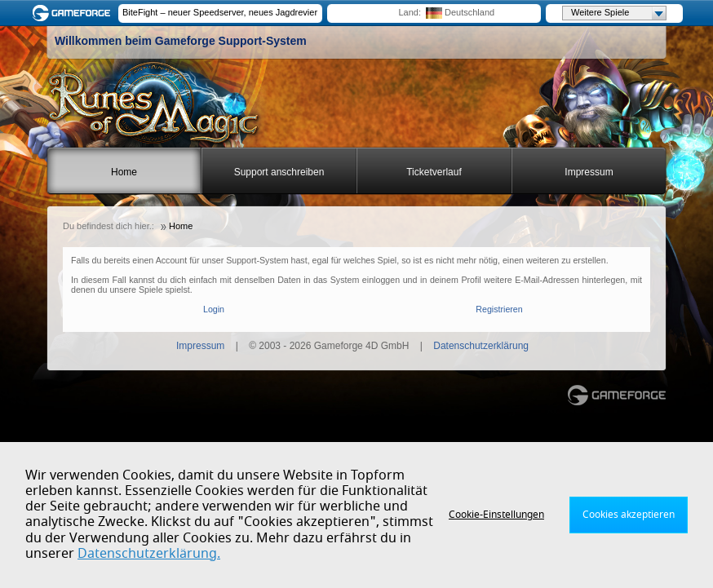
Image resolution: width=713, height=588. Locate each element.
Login (214, 309)
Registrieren (499, 309)
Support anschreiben (279, 172)
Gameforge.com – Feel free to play (74, 13)
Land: (410, 12)
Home (124, 172)
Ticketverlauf (434, 172)
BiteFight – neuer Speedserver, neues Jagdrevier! (220, 12)
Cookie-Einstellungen (496, 515)
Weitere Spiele (618, 13)
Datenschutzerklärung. (149, 554)
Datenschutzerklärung (481, 346)
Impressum (589, 172)
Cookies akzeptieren (629, 515)
